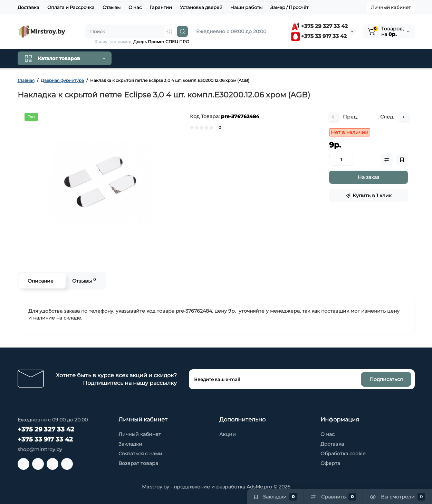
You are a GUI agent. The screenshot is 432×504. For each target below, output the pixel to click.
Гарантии (161, 7)
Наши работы (246, 7)
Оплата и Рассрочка (71, 7)
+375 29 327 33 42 (319, 26)
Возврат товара (138, 463)
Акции (228, 434)
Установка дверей (201, 7)
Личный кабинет (391, 7)
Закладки (130, 444)
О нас (135, 7)
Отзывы (112, 7)
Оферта (330, 463)
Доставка (28, 7)
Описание (41, 281)
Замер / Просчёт (289, 7)
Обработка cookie (343, 454)
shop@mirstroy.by (40, 449)
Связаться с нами (140, 454)
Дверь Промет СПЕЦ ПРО (161, 42)
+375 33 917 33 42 (319, 36)
